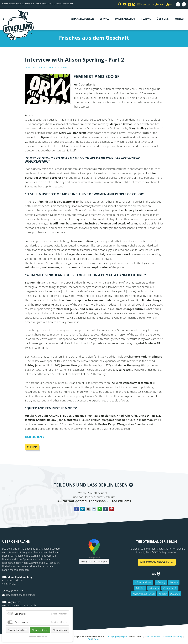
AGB (90, 639)
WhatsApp (100, 509)
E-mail (88, 509)
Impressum (156, 636)
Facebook (76, 509)
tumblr (106, 509)
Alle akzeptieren (40, 630)
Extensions (21, 622)
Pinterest (112, 509)
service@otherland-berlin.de (21, 595)
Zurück (32, 447)
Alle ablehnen (60, 630)
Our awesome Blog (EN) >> (157, 562)
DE (184, 4)
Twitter (82, 509)
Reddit (94, 509)
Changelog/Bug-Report (117, 636)
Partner (97, 639)
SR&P (147, 636)
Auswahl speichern (18, 630)
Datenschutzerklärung (173, 636)
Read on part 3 (35, 437)
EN (178, 4)
